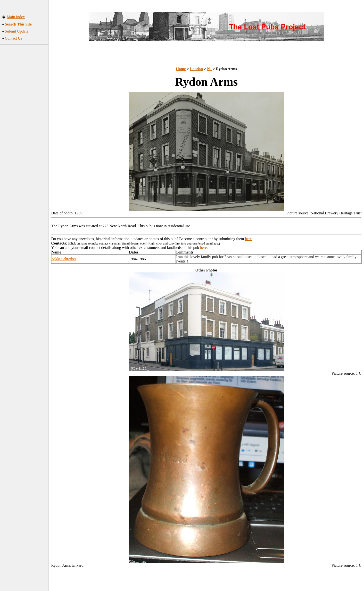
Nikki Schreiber (64, 259)
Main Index (16, 17)
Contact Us (14, 38)
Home (181, 69)
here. (204, 248)
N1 (209, 69)
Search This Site (18, 24)
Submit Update (17, 31)
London (196, 69)
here (248, 239)
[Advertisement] (24, 123)
